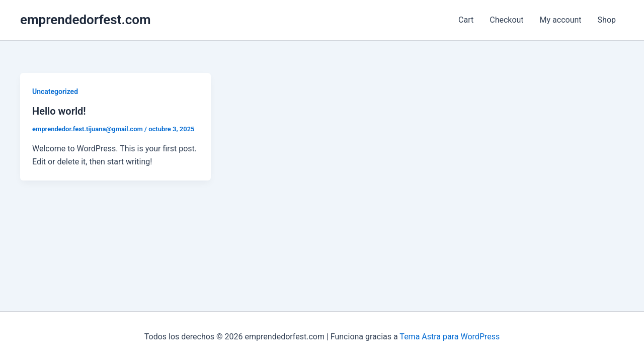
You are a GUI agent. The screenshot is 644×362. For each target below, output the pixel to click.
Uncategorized (55, 92)
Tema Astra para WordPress (450, 337)
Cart (466, 20)
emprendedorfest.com (86, 20)
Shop (607, 20)
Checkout (506, 20)
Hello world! (59, 111)
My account (561, 20)
